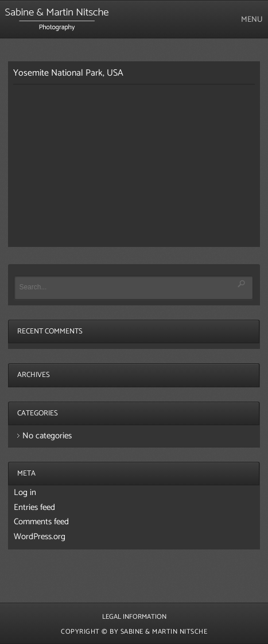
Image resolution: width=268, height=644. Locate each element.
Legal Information (134, 617)
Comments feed (41, 522)
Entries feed (34, 507)
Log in (25, 492)
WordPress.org (40, 537)
